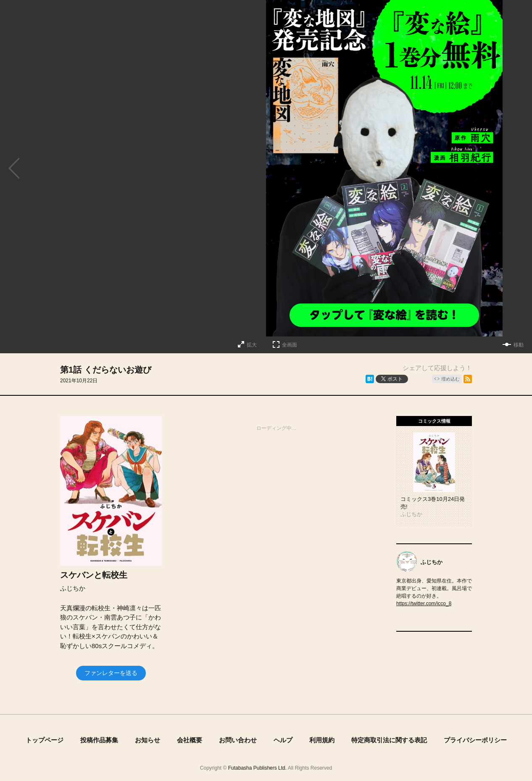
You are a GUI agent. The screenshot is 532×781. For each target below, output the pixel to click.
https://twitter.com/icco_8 (424, 604)
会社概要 (190, 740)
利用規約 (322, 740)
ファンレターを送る (111, 673)
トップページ (45, 740)
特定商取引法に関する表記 (389, 740)
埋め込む (450, 379)
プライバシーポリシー (475, 740)
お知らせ (147, 740)
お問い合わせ (238, 740)
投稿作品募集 (99, 740)
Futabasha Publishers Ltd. (257, 768)
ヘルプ (283, 740)
